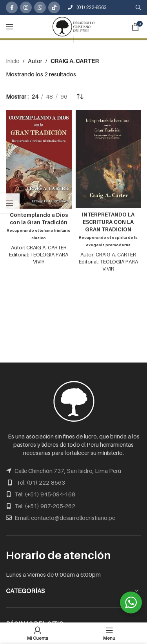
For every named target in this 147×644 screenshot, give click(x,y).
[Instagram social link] (26, 7)
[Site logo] (74, 26)
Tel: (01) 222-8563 (41, 482)
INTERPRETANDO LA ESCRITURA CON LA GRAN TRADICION (108, 229)
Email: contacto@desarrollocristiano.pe (65, 518)
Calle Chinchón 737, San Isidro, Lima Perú (68, 471)
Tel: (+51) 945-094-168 (45, 494)
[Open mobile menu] (10, 27)
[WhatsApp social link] (40, 7)
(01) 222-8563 (87, 7)
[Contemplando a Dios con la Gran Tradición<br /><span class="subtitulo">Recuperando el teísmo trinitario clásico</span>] (39, 159)
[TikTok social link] (54, 7)
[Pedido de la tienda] (80, 96)
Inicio (13, 61)
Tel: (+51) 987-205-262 (45, 506)
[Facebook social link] (12, 7)
